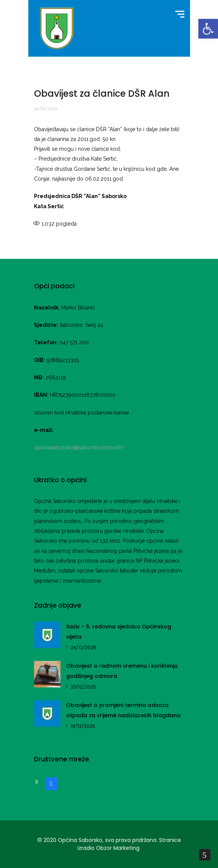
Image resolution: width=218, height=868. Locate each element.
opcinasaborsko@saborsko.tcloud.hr (79, 447)
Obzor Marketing (118, 848)
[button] (208, 29)
